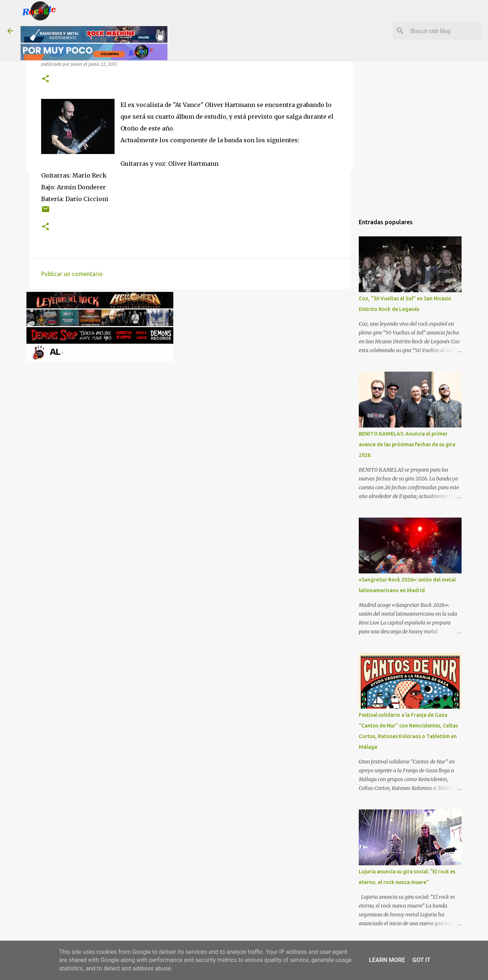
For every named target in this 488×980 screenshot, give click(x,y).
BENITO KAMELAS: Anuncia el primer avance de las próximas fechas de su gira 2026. (407, 444)
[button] (46, 79)
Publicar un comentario (72, 274)
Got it (421, 960)
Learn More (387, 960)
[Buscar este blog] (444, 31)
